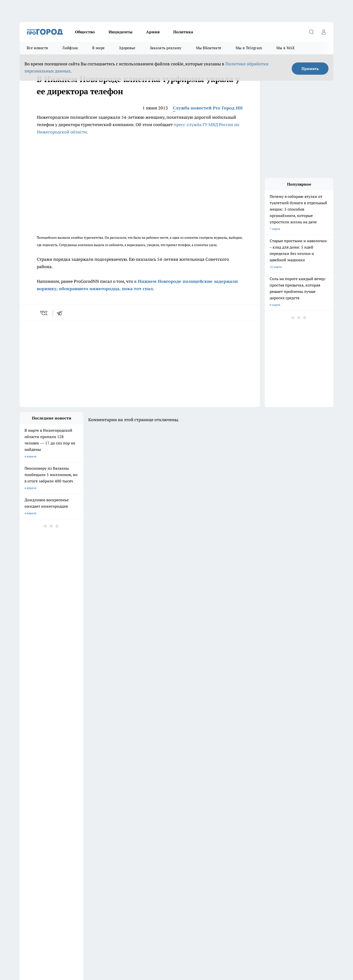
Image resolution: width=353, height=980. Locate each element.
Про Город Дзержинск (35, 805)
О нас (85, 835)
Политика (183, 32)
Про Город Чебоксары (77, 805)
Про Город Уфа (156, 811)
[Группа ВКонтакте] (234, 813)
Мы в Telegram (249, 48)
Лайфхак (70, 48)
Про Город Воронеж (160, 805)
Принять (310, 69)
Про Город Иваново (202, 805)
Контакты (150, 835)
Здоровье (127, 48)
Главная (25, 848)
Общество (85, 32)
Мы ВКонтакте (209, 48)
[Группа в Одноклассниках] (246, 813)
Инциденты (120, 32)
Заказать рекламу (166, 48)
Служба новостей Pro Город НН (208, 108)
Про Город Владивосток (120, 817)
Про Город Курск (73, 811)
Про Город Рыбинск (117, 811)
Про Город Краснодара (162, 817)
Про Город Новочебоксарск (123, 805)
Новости (150, 842)
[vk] (44, 313)
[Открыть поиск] (311, 32)
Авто (85, 842)
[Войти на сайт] (324, 32)
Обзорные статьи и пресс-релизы (43, 835)
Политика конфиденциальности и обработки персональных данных (66, 937)
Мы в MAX (285, 48)
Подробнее (149, 930)
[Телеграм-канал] (259, 813)
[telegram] (61, 313)
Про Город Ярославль (77, 817)
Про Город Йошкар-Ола (36, 811)
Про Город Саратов (201, 811)
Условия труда (30, 842)
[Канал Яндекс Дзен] (271, 813)
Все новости (37, 48)
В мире (98, 48)
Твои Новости (29, 817)
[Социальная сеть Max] (283, 813)
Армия (153, 32)
